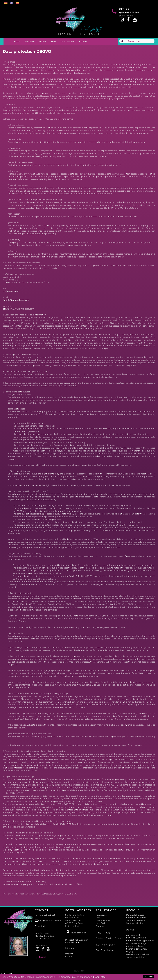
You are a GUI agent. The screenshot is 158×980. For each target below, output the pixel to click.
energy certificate (135, 946)
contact (40, 926)
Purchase (30, 41)
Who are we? (68, 41)
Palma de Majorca (135, 915)
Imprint (69, 954)
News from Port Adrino (137, 954)
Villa (98, 918)
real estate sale (134, 935)
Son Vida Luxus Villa (136, 938)
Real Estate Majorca (106, 950)
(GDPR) (69, 956)
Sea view (100, 926)
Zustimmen (149, 977)
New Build (101, 923)
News (54, 41)
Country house (103, 920)
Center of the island (136, 918)
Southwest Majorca (136, 923)
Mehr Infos (99, 977)
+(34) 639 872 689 (129, 12)
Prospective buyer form (77, 940)
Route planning (76, 933)
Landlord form (72, 943)
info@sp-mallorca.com (16, 300)
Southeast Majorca (136, 920)
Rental (43, 41)
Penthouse (101, 915)
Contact (83, 41)
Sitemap (70, 948)
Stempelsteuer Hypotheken (140, 941)
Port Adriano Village (136, 943)
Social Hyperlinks (135, 957)
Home (17, 41)
